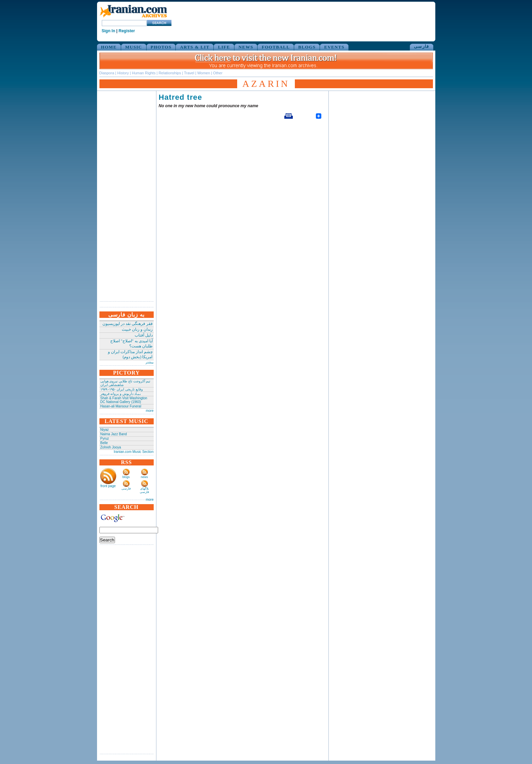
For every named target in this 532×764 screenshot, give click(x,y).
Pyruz (105, 438)
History (123, 73)
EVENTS (334, 47)
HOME (109, 47)
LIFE (224, 47)
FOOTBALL (276, 47)
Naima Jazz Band (114, 434)
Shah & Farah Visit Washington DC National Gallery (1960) (124, 400)
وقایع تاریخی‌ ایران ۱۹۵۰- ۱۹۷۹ (122, 389)
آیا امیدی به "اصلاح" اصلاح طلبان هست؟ (131, 343)
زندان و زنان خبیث (137, 329)
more (150, 411)
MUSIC (134, 47)
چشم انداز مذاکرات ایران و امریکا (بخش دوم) (130, 354)
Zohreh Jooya (111, 447)
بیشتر (150, 362)
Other (218, 73)
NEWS (246, 47)
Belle (104, 443)
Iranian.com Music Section (134, 452)
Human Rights (144, 73)
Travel (189, 73)
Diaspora (107, 73)
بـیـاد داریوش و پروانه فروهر (121, 394)
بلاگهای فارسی (144, 490)
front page (108, 486)
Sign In (109, 31)
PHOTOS (161, 47)
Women (204, 73)
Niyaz (105, 430)
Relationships (170, 73)
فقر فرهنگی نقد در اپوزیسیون (128, 324)
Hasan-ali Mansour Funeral (121, 406)
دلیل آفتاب (144, 335)
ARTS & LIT (195, 47)
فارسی (422, 46)
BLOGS (307, 47)
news (144, 477)
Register (127, 31)
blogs (126, 477)
